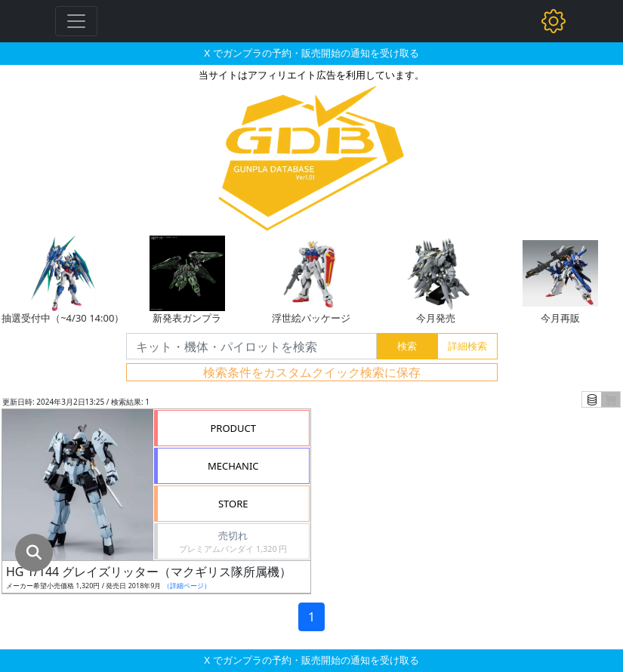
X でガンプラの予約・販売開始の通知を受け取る (311, 53)
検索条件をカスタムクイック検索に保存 (312, 372)
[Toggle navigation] (76, 21)
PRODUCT (233, 428)
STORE (233, 504)
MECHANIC (233, 466)
